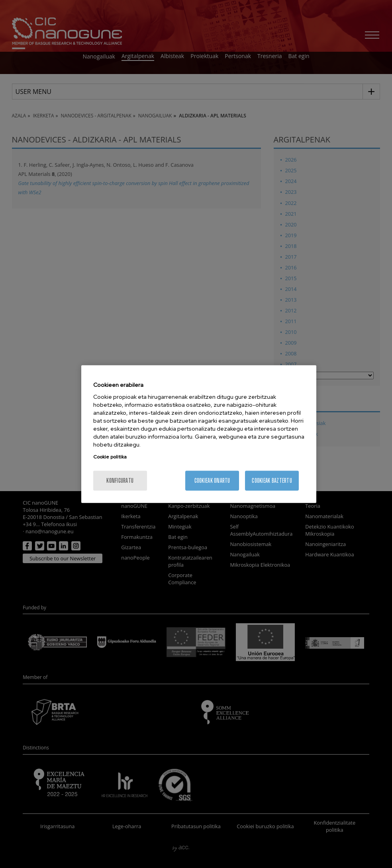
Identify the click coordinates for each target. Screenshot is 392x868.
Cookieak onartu (212, 481)
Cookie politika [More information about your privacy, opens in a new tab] (110, 457)
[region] (199, 434)
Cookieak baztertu (272, 481)
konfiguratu (120, 481)
